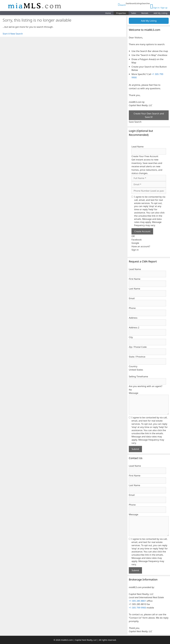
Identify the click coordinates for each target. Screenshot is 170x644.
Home (108, 13)
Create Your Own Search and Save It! (149, 115)
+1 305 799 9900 (137, 608)
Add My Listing (160, 13)
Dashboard (131, 3)
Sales (134, 13)
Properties (121, 13)
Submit (135, 449)
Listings (139, 3)
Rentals (145, 13)
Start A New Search (13, 34)
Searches (146, 3)
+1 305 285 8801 (137, 601)
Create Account (142, 231)
